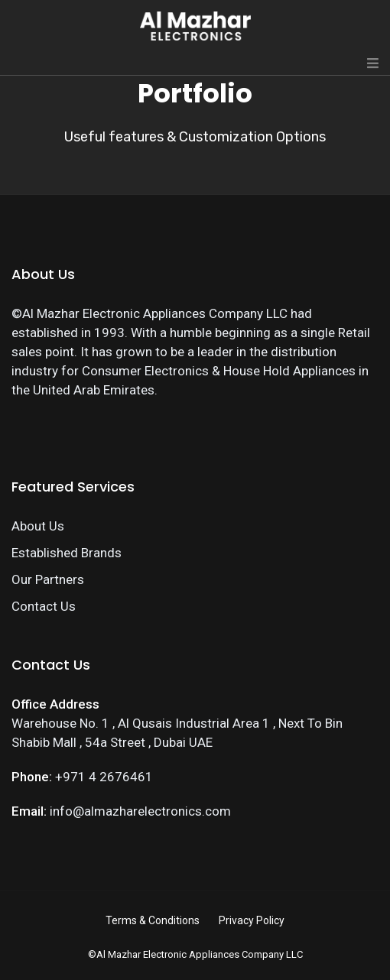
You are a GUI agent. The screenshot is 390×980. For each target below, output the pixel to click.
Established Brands (67, 553)
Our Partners (48, 579)
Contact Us (44, 606)
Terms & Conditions (153, 920)
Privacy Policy (252, 920)
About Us (38, 526)
